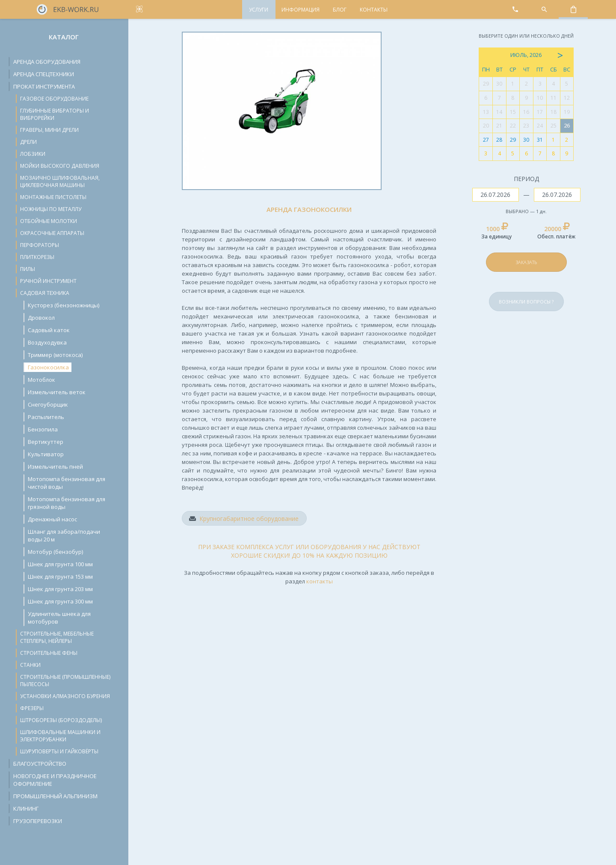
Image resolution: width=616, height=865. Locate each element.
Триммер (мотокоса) (55, 355)
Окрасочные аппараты (52, 233)
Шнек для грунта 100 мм (60, 564)
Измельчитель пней (55, 467)
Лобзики (33, 154)
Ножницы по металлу (51, 209)
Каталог (64, 37)
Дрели (28, 142)
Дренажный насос (52, 519)
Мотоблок (41, 380)
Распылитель (46, 417)
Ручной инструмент (48, 281)
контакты (320, 581)
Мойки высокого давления (60, 166)
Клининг (26, 809)
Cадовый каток (49, 330)
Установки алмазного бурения (65, 696)
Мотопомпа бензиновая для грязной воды (67, 503)
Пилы (28, 269)
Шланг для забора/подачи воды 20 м (64, 535)
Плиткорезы (37, 257)
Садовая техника (45, 293)
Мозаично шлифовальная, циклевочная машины (60, 181)
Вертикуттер (46, 442)
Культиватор (46, 454)
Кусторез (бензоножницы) (64, 305)
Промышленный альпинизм (55, 796)
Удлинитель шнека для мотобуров (59, 618)
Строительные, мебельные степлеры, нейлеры (57, 637)
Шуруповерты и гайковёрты (59, 751)
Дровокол (41, 318)
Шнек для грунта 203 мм (60, 589)
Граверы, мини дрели (49, 130)
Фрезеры (32, 708)
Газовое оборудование (54, 99)
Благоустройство (40, 764)
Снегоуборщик (48, 404)
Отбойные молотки (49, 221)
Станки (30, 665)
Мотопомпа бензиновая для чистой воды (67, 483)
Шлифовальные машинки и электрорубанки (60, 736)
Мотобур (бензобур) (55, 552)
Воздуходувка (47, 342)
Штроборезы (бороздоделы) (61, 720)
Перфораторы (40, 245)
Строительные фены (49, 653)
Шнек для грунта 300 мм (60, 601)
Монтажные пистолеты (53, 197)
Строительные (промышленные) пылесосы (65, 681)
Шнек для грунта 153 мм (60, 577)
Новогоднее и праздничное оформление (55, 780)
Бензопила (43, 429)
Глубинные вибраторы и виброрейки (55, 114)
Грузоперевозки (38, 821)
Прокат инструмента (44, 86)
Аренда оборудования (47, 62)
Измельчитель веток (57, 392)
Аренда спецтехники (44, 74)
